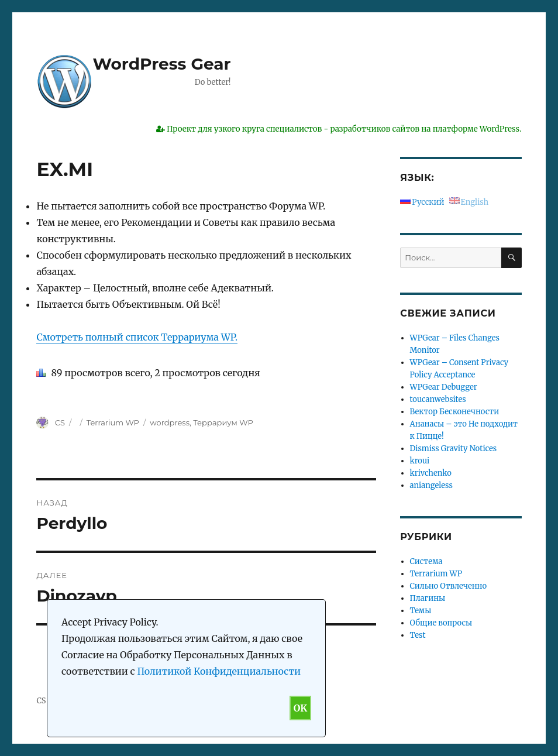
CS (60, 422)
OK (300, 708)
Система (426, 561)
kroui (420, 461)
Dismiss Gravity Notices (454, 449)
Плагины (428, 598)
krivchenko (431, 473)
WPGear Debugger (444, 387)
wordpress (170, 422)
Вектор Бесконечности (455, 412)
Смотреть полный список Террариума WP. (137, 337)
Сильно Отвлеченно (448, 586)
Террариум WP (223, 422)
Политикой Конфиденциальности (219, 671)
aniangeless (431, 485)
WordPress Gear (161, 64)
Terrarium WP (113, 422)
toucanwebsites (438, 399)
